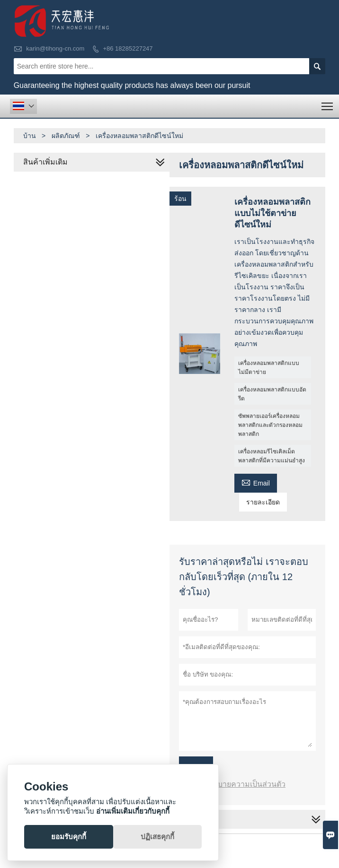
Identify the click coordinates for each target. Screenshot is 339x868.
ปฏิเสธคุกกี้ (157, 837)
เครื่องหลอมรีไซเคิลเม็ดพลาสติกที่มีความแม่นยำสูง (272, 456)
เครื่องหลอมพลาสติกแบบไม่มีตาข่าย (269, 368)
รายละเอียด (263, 502)
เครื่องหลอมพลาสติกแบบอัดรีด (272, 394)
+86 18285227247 (128, 48)
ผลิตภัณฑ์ (66, 136)
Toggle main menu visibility (328, 103)
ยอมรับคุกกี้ (69, 837)
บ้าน (30, 136)
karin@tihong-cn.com (55, 48)
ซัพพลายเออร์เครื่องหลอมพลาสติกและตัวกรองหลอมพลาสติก (270, 425)
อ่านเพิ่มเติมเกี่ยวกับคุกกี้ (133, 811)
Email (256, 482)
